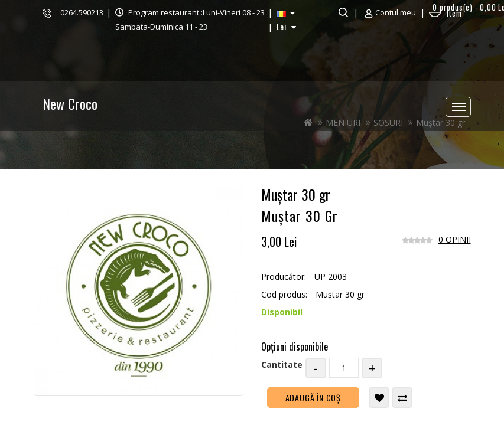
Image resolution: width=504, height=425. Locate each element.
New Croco (70, 103)
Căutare (342, 12)
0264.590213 (82, 12)
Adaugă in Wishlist (380, 398)
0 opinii (455, 239)
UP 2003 (331, 277)
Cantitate (282, 364)
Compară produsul (403, 398)
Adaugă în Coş (313, 398)
